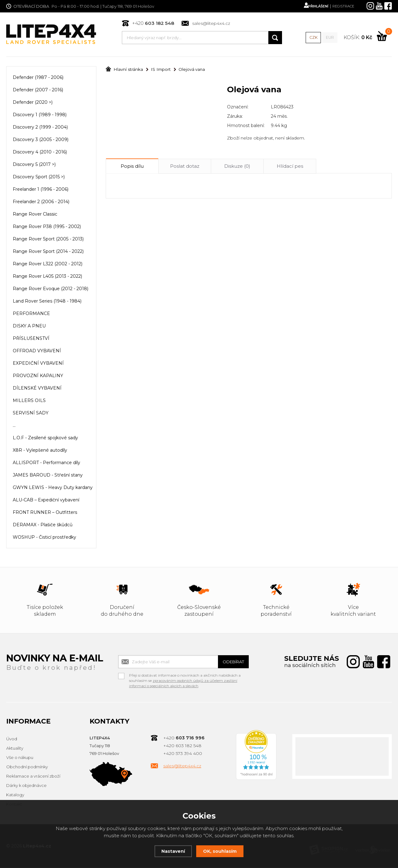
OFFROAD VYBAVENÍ (37, 351)
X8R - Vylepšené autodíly (40, 451)
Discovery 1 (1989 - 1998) (40, 115)
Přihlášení (312, 6)
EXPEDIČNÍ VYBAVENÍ (38, 364)
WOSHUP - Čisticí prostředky (44, 538)
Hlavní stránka (123, 70)
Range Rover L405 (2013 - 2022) (47, 277)
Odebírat (230, 662)
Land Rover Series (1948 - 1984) (47, 302)
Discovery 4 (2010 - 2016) (40, 153)
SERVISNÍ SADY (31, 413)
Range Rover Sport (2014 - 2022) (48, 252)
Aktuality (15, 749)
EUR (329, 38)
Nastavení (172, 851)
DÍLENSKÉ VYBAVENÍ (37, 389)
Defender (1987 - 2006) (38, 78)
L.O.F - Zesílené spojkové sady (45, 438)
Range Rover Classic (35, 215)
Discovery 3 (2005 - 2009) (41, 140)
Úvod (12, 739)
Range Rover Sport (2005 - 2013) (48, 240)
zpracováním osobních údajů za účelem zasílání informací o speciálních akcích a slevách (184, 684)
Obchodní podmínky (27, 767)
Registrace (341, 6)
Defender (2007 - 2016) (38, 90)
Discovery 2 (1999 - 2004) (40, 128)
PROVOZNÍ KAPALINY (38, 376)
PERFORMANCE (31, 314)
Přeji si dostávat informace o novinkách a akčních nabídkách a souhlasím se (185, 677)
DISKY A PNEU (29, 327)
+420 (153, 23)
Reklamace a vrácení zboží (33, 777)
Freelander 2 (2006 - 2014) (41, 202)
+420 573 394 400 (183, 754)
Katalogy (15, 795)
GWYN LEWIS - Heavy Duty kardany (53, 488)
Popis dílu (132, 167)
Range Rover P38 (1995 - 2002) (47, 227)
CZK (313, 38)
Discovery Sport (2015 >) (39, 177)
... (14, 426)
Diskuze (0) (237, 167)
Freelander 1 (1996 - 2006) (41, 190)
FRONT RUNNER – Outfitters (45, 513)
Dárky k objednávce (26, 786)
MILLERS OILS (29, 401)
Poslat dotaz (185, 167)
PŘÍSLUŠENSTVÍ (31, 339)
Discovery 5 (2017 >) (34, 165)
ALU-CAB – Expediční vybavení (46, 500)
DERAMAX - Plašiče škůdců (43, 525)
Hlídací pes (290, 167)
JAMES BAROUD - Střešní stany (48, 476)
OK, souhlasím (221, 851)
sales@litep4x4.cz (211, 24)
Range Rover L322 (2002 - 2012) (48, 264)
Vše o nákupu (20, 758)
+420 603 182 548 (182, 746)
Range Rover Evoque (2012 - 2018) (51, 289)
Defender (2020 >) (33, 103)
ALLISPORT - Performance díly (46, 463)
